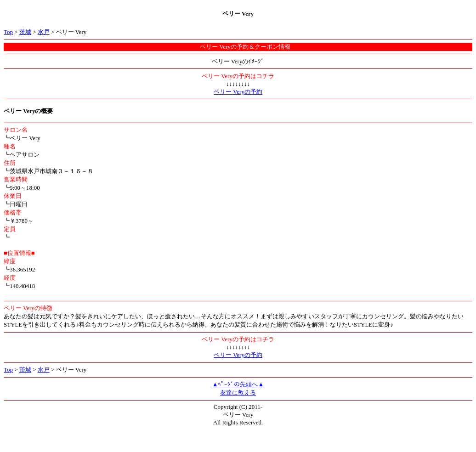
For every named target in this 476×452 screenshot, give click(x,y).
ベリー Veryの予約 (238, 92)
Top (8, 32)
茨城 (25, 32)
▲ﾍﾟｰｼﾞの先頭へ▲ (238, 384)
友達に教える (238, 393)
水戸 (44, 32)
